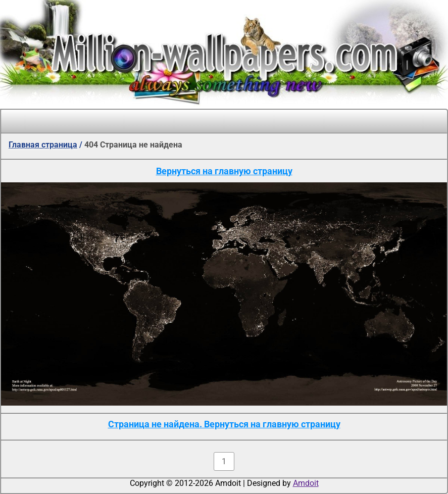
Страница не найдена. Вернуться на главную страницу (224, 424)
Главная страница (43, 145)
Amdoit (306, 483)
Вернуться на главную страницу (224, 171)
